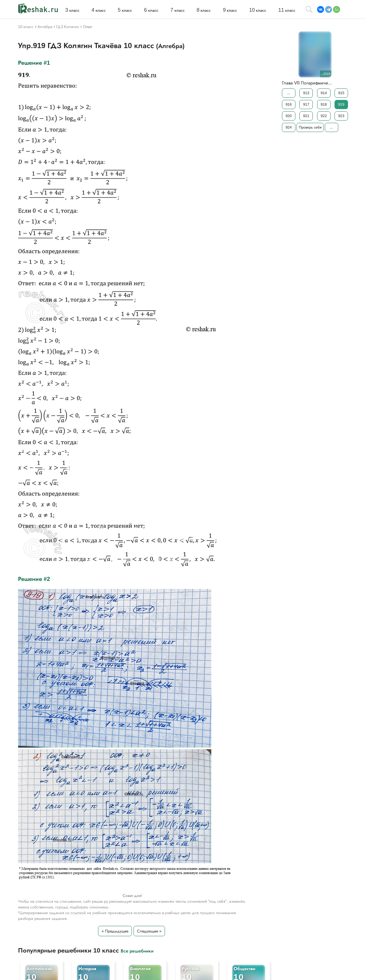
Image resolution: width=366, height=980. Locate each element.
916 (289, 104)
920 (289, 116)
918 (324, 104)
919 (341, 104)
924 (289, 127)
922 (324, 116)
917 (306, 104)
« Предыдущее (115, 931)
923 (341, 116)
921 (306, 116)
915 (341, 93)
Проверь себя (310, 127)
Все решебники (137, 951)
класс (72, 10)
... (289, 93)
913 (306, 93)
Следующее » (149, 931)
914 (324, 93)
